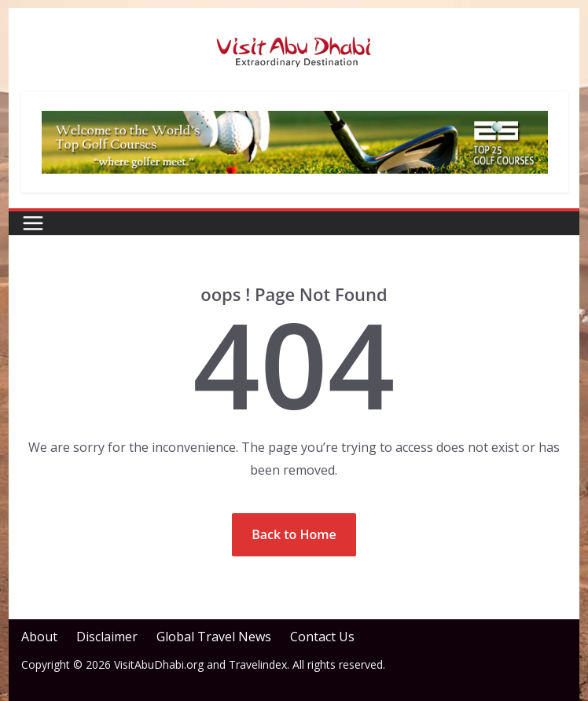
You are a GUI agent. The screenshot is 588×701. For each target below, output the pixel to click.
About (39, 637)
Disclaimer (107, 637)
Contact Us (322, 637)
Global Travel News (214, 637)
